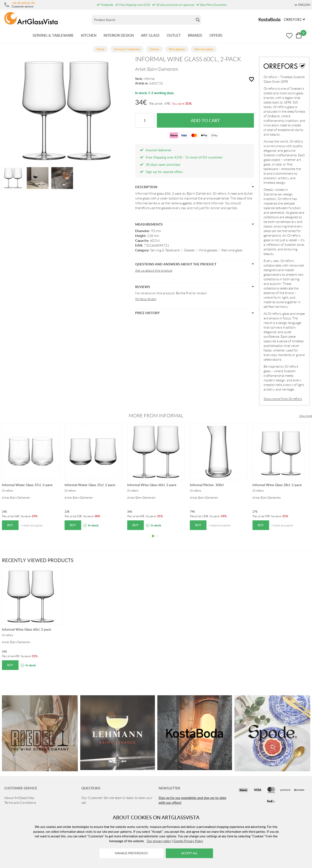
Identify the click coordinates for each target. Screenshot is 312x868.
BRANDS (195, 35)
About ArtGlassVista (19, 798)
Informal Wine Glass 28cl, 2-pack (277, 485)
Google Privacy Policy (188, 841)
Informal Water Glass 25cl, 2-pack (90, 485)
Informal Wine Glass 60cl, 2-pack (152, 485)
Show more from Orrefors (283, 399)
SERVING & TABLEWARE (53, 35)
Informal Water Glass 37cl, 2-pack (27, 485)
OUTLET (174, 35)
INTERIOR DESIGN (119, 35)
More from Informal (156, 416)
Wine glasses (208, 250)
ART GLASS (150, 35)
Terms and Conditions (20, 803)
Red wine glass (232, 250)
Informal (149, 79)
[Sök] (143, 20)
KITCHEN (89, 35)
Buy (10, 525)
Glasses (189, 250)
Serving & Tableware (165, 250)
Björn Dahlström (163, 69)
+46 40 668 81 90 (23, 3)
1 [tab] (153, 540)
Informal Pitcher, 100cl (207, 485)
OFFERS (216, 35)
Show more (306, 416)
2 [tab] (157, 540)
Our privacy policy (159, 841)
